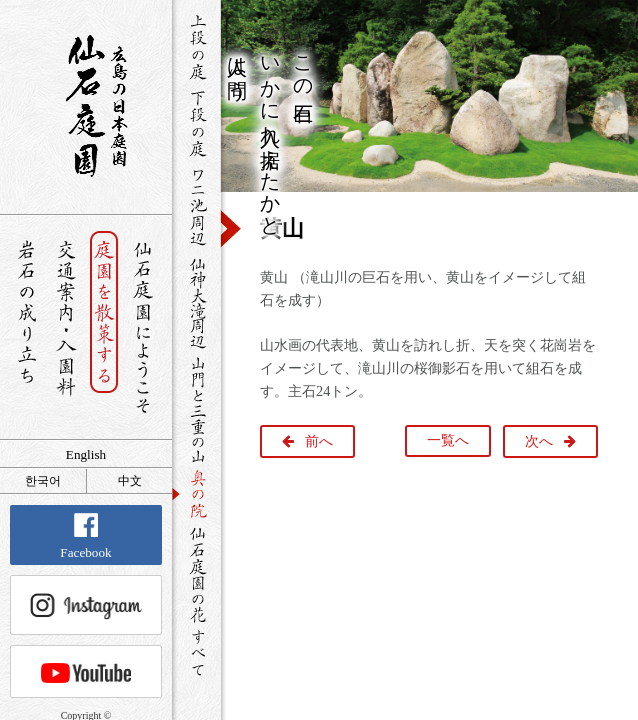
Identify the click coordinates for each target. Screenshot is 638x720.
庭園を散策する (104, 327)
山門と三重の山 (196, 409)
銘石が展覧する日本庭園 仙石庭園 (86, 106)
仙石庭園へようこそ (143, 327)
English (86, 454)
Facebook (85, 536)
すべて (196, 652)
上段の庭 (196, 47)
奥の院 (196, 493)
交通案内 (65, 327)
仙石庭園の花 (196, 573)
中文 (130, 481)
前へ (319, 441)
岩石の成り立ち (26, 327)
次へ (539, 441)
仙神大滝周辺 (196, 302)
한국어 (43, 481)
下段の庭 (196, 123)
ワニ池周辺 (196, 206)
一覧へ (448, 440)
